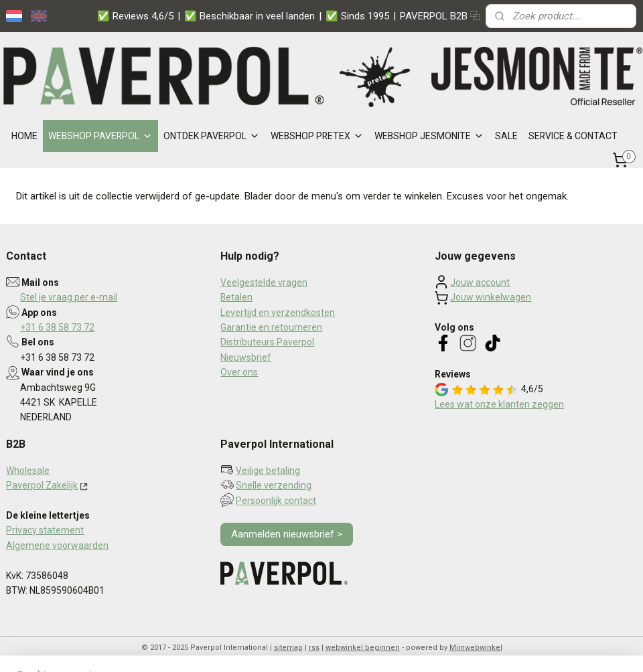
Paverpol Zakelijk (42, 485)
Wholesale (28, 471)
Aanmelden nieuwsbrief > (287, 534)
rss (314, 648)
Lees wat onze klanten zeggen (499, 404)
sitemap (288, 648)
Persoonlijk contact (276, 501)
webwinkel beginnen (363, 648)
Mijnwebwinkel (476, 648)
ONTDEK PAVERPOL (212, 136)
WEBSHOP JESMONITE (429, 136)
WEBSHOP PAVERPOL (100, 136)
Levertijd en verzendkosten (278, 313)
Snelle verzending (274, 485)
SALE (506, 136)
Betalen (236, 297)
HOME (24, 136)
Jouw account (480, 282)
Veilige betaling (268, 471)
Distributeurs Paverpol (267, 342)
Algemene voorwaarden (57, 545)
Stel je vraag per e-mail (69, 297)
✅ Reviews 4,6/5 (135, 16)
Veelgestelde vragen (264, 282)
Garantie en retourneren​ (271, 327)
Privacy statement (45, 530)
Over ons (239, 372)
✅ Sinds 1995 (357, 16)
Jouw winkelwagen (491, 297)
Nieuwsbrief (246, 357)
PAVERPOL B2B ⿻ (440, 16)
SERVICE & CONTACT (573, 136)
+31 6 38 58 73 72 (57, 327)
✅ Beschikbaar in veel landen (249, 16)
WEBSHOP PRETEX (317, 136)
